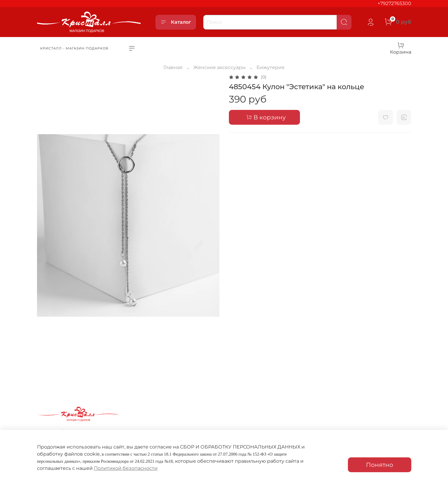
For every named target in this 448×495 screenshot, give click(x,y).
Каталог (176, 22)
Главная (173, 67)
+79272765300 (394, 3)
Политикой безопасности (126, 468)
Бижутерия (270, 67)
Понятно (380, 465)
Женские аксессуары (220, 67)
